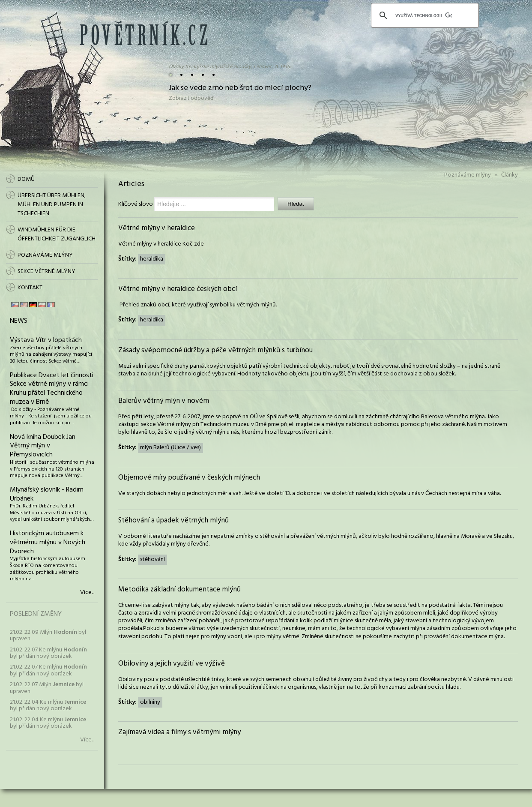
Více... (87, 593)
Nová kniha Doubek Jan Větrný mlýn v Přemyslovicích (43, 446)
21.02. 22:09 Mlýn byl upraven (48, 636)
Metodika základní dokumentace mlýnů (179, 589)
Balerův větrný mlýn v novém (164, 401)
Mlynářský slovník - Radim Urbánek (47, 494)
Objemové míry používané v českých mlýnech (189, 478)
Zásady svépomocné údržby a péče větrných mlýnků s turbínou (215, 350)
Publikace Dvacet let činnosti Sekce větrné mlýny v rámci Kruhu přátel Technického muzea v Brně (52, 389)
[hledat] (424, 15)
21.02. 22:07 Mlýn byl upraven (47, 688)
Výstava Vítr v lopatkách (46, 340)
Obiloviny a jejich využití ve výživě (172, 664)
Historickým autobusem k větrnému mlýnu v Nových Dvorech (48, 543)
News (19, 321)
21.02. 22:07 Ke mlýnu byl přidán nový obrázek (48, 653)
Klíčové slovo (136, 204)
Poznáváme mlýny (468, 175)
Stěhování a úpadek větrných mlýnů (173, 520)
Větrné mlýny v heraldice (157, 228)
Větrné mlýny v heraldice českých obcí (178, 289)
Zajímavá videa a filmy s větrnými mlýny (179, 732)
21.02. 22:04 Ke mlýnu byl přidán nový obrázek (48, 705)
